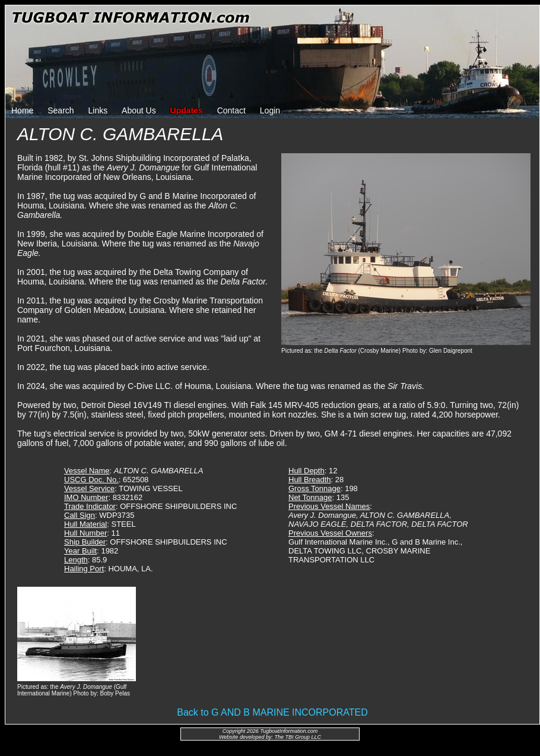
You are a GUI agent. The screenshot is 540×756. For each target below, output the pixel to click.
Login (270, 110)
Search (61, 110)
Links (98, 110)
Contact (231, 110)
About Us (139, 110)
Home (22, 110)
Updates (187, 110)
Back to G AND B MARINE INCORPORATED (272, 712)
